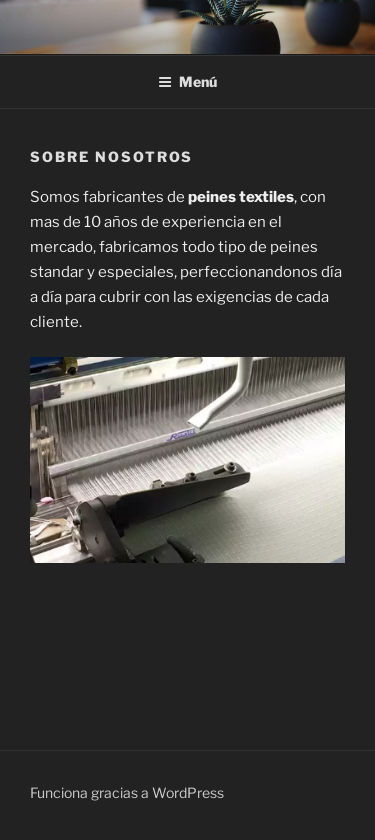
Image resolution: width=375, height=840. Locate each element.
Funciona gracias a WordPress (127, 792)
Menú (187, 81)
